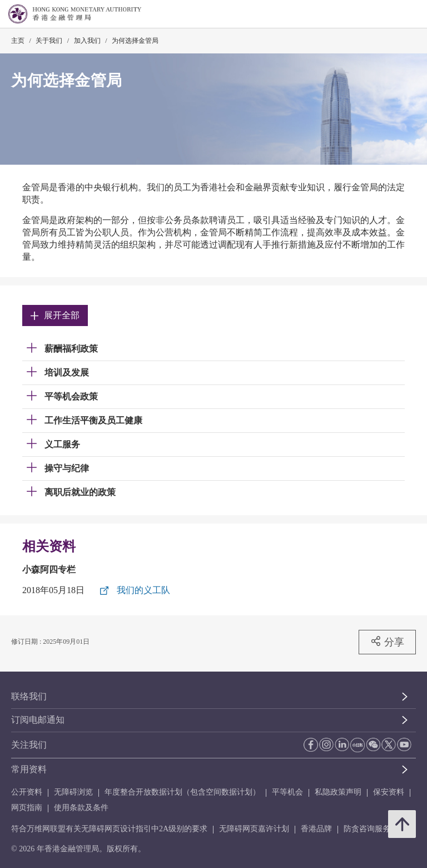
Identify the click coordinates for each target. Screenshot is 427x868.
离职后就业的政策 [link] (80, 492)
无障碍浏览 (73, 792)
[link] (390, 14)
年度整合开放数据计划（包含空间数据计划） (182, 792)
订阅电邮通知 (38, 720)
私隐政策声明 (338, 792)
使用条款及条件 (81, 808)
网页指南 (27, 808)
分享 (387, 642)
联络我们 (29, 696)
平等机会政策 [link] (71, 396)
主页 (18, 41)
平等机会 (287, 792)
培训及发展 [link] (67, 373)
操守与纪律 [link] (67, 468)
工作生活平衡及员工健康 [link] (93, 420)
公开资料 (27, 792)
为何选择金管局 (135, 41)
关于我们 (49, 41)
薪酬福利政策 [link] (71, 349)
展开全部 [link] (55, 315)
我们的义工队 (143, 590)
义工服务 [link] (62, 444)
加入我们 (87, 41)
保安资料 (389, 792)
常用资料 (29, 769)
